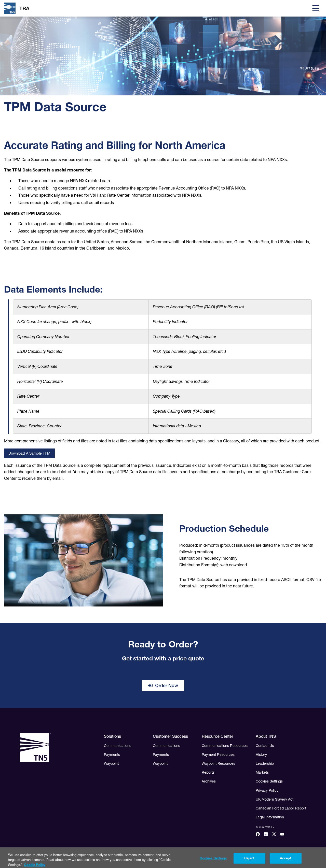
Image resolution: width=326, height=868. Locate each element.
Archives (209, 781)
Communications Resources (225, 746)
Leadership (265, 763)
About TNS (266, 736)
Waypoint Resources (218, 763)
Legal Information (270, 817)
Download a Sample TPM (29, 453)
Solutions (112, 736)
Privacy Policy (267, 790)
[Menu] (316, 8)
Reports (208, 772)
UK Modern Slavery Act (275, 799)
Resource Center (218, 736)
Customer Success (170, 736)
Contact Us (265, 746)
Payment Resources (218, 755)
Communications (118, 746)
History (261, 755)
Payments (112, 755)
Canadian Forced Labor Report (281, 808)
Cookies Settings (269, 781)
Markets (262, 772)
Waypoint (111, 763)
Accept (286, 861)
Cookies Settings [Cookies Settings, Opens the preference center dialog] (213, 861)
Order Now (163, 685)
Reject (249, 861)
